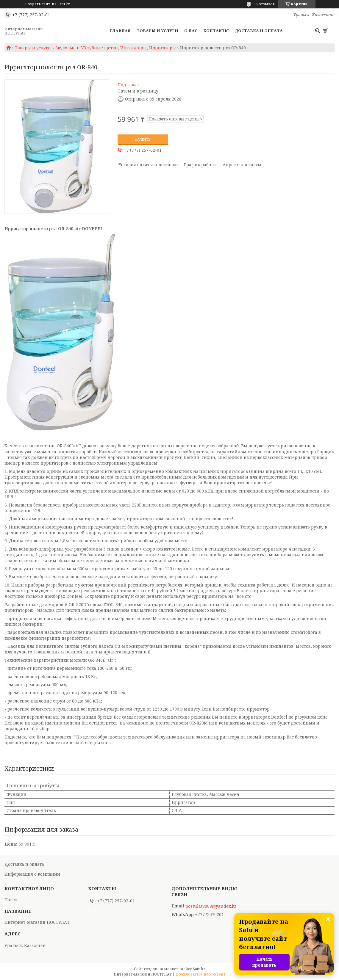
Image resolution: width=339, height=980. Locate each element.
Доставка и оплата (259, 31)
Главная (120, 31)
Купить (143, 139)
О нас (191, 31)
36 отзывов (264, 4)
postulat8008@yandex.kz (211, 906)
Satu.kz (199, 969)
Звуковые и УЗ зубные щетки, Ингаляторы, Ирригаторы (116, 48)
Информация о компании (32, 874)
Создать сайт (38, 4)
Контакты (216, 31)
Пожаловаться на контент (201, 974)
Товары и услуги (157, 31)
